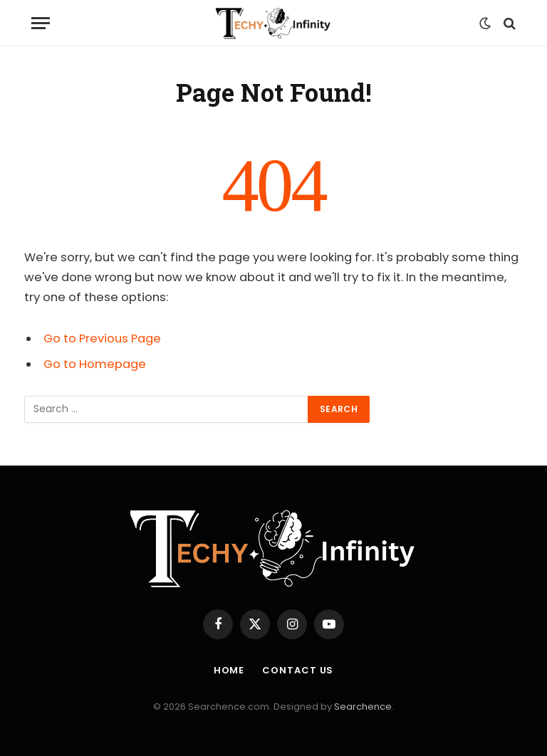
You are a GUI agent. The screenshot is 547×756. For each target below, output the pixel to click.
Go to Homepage (95, 364)
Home (229, 670)
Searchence (363, 707)
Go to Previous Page (102, 338)
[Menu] (41, 23)
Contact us (298, 670)
